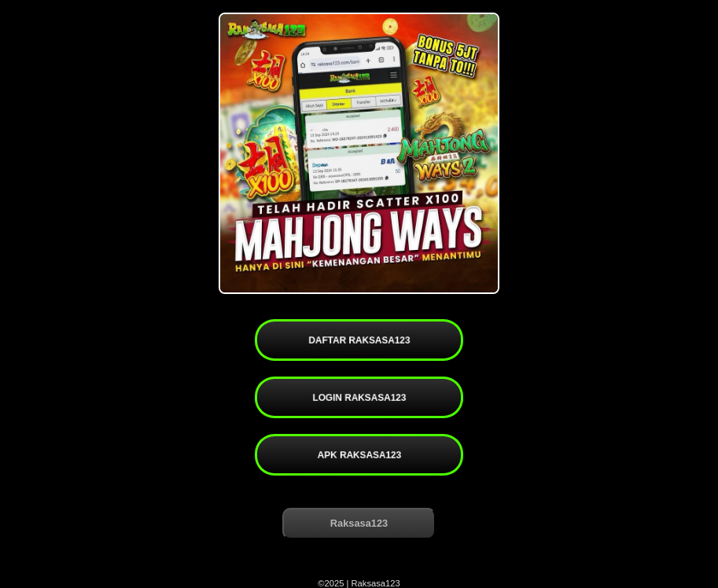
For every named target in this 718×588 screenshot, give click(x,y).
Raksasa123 (359, 523)
